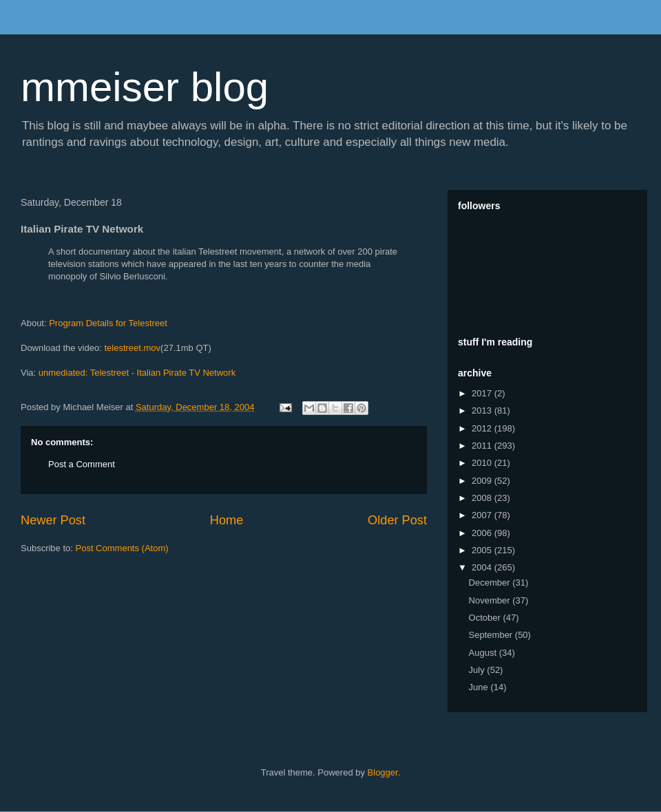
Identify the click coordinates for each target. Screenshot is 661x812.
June (480, 687)
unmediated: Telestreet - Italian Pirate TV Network (137, 373)
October (486, 618)
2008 (483, 498)
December (491, 583)
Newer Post (53, 520)
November (491, 600)
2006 (483, 533)
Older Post (397, 520)
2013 (483, 410)
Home (227, 520)
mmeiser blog (145, 87)
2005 (483, 550)
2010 (483, 463)
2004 (483, 567)
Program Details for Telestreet (108, 323)
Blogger (383, 772)
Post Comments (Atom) (122, 548)
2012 (483, 428)
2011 (483, 446)
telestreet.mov (132, 348)
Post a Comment (82, 464)
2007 (483, 515)
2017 (483, 393)
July (478, 670)
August (484, 653)
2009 (483, 481)
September (492, 635)
